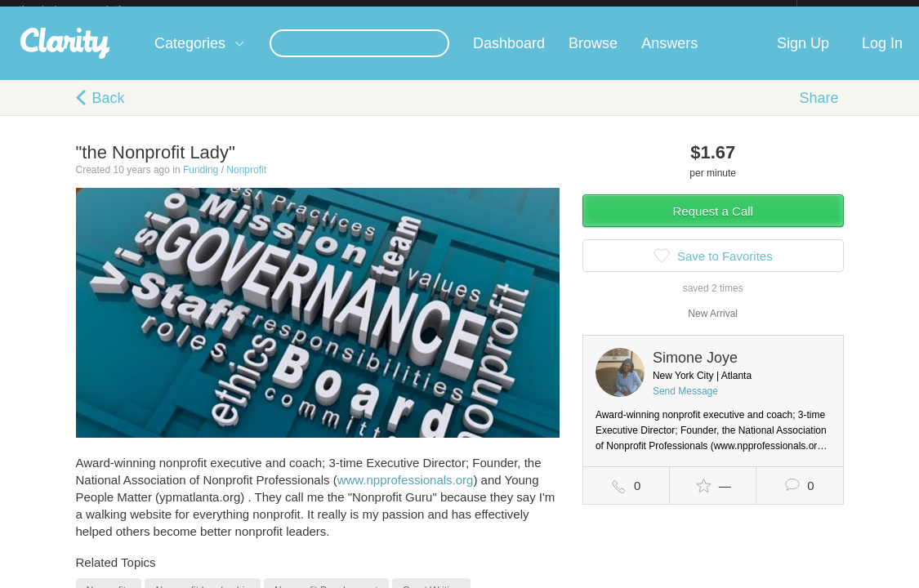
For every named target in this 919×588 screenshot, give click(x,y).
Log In (882, 56)
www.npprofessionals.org (406, 493)
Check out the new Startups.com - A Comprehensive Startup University (620, 11)
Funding (201, 183)
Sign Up (803, 56)
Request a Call (713, 224)
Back (109, 111)
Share (819, 111)
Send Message (685, 404)
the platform (87, 9)
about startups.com (855, 11)
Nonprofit (246, 183)
